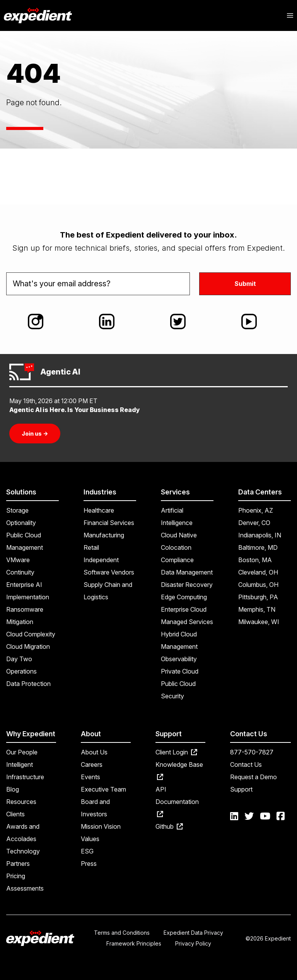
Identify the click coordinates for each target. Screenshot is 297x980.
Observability (179, 659)
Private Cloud (180, 671)
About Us (94, 752)
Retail (91, 547)
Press (89, 864)
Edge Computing (184, 597)
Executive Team (103, 789)
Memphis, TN (257, 609)
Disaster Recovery (187, 585)
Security (172, 696)
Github (169, 826)
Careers (92, 765)
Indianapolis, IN (260, 535)
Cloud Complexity (31, 634)
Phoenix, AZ (256, 510)
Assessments (25, 888)
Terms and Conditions (122, 933)
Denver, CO (254, 523)
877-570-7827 (252, 752)
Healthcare (99, 510)
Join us (35, 434)
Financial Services (109, 523)
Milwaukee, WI (259, 622)
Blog (13, 789)
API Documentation (177, 801)
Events (90, 777)
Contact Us (246, 765)
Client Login (176, 752)
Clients (15, 814)
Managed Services (187, 622)
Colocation (176, 547)
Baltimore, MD (258, 547)
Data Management (187, 572)
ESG (87, 851)
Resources (21, 802)
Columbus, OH (258, 585)
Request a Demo (253, 777)
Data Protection (28, 684)
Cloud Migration (28, 646)
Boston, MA (255, 560)
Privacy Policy (193, 943)
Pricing (16, 876)
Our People (22, 752)
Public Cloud (178, 684)
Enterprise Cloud (184, 609)
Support (241, 789)
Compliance (177, 560)
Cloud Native (179, 535)
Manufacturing (104, 535)
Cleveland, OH (258, 572)
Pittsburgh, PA (258, 597)
